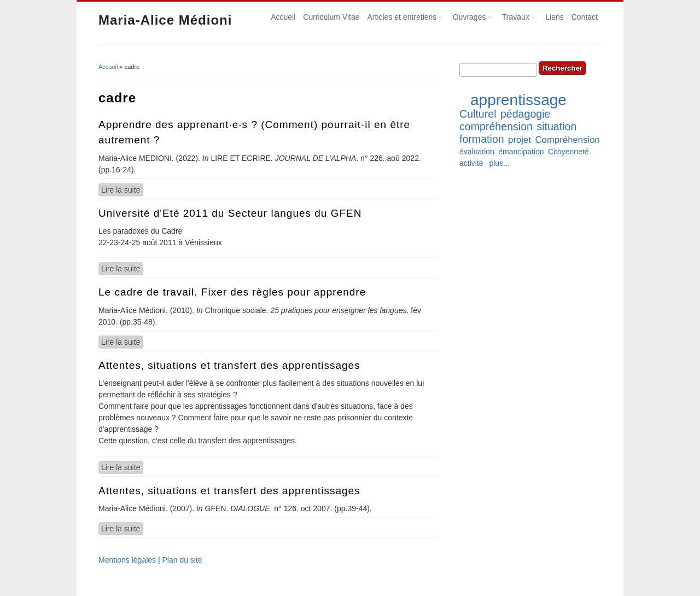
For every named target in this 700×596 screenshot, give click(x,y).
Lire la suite (122, 189)
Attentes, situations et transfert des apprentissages (229, 365)
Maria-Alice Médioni (165, 20)
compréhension (496, 126)
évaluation (477, 152)
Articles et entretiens (404, 19)
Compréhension (567, 140)
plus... (499, 163)
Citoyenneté (568, 152)
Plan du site (182, 560)
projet (520, 140)
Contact (585, 17)
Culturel (478, 114)
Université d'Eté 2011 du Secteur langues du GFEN (230, 213)
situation (556, 126)
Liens (554, 17)
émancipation (521, 152)
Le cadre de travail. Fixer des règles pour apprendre (232, 292)
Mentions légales (127, 560)
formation (482, 139)
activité (471, 163)
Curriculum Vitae (331, 17)
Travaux (517, 19)
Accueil (283, 17)
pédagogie (526, 114)
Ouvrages (471, 19)
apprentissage (518, 100)
